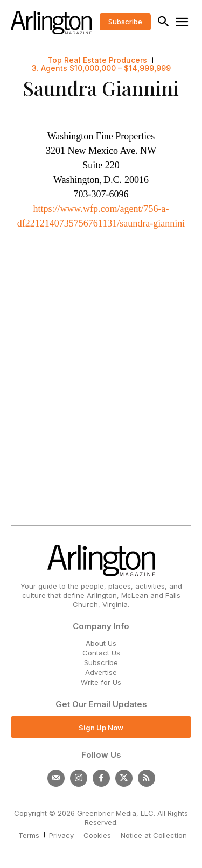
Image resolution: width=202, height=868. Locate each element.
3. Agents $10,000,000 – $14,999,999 (101, 68)
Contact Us (101, 653)
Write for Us (101, 682)
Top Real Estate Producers (97, 60)
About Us (101, 643)
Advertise (101, 672)
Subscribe (101, 662)
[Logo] (51, 23)
